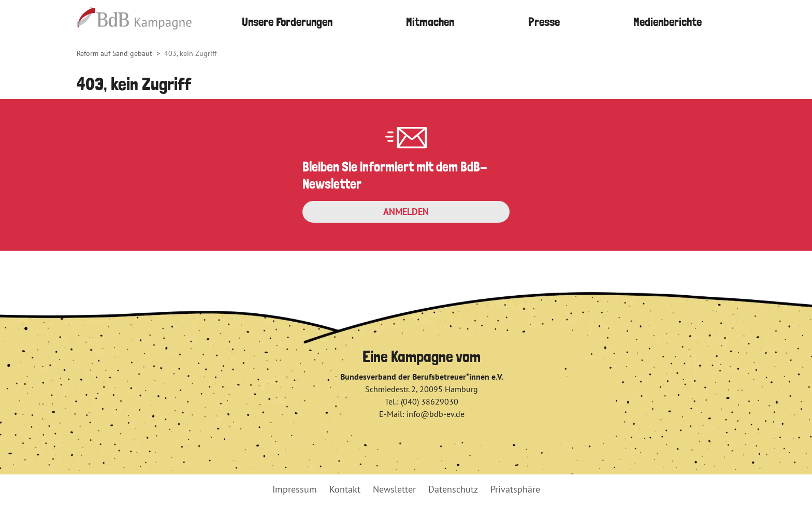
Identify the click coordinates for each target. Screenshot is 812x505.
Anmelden (406, 212)
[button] (430, 22)
